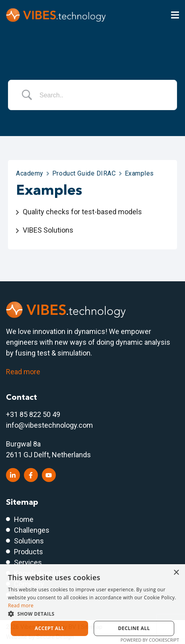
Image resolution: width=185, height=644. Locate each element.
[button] (92, 614)
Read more (23, 372)
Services (28, 562)
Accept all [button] (49, 628)
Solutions (29, 541)
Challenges (32, 530)
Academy (30, 173)
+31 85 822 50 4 (31, 414)
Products (29, 552)
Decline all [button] (134, 628)
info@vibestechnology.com (49, 425)
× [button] (176, 573)
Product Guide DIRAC (84, 173)
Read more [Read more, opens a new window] (21, 605)
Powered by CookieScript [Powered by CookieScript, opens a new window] (150, 640)
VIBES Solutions (48, 230)
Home (24, 519)
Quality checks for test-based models (82, 212)
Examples (139, 173)
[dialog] (92, 604)
